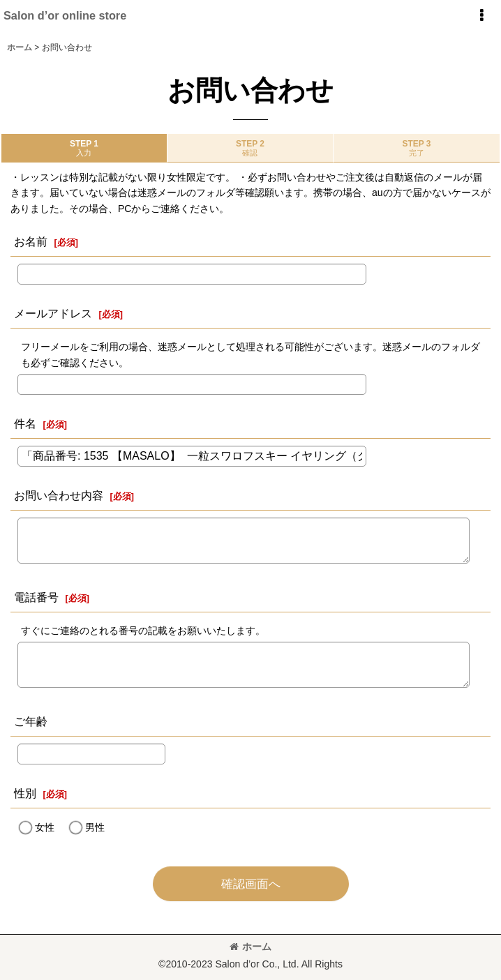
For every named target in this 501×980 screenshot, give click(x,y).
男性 (95, 827)
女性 (45, 827)
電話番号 (36, 597)
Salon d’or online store (65, 15)
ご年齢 (31, 721)
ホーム (250, 947)
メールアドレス (53, 313)
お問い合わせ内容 (59, 495)
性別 (25, 793)
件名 (25, 423)
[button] (481, 15)
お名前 (31, 241)
